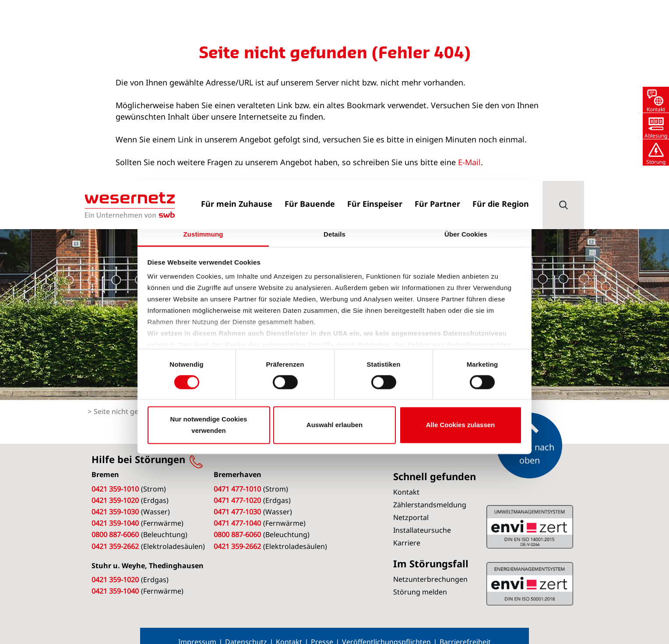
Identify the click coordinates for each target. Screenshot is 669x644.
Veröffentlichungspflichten (386, 629)
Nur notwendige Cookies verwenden (209, 425)
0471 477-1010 (237, 476)
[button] (563, 24)
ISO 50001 (530, 513)
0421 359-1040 (115, 510)
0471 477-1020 (237, 487)
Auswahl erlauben (334, 425)
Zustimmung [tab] (203, 234)
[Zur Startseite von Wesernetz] (130, 24)
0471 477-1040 (237, 510)
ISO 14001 (530, 570)
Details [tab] (334, 234)
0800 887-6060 (115, 521)
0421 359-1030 (115, 499)
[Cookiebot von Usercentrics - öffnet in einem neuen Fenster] (484, 206)
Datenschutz (246, 629)
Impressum (197, 629)
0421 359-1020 (115, 487)
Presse (322, 629)
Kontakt (289, 629)
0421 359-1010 (115, 476)
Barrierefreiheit (465, 629)
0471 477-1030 (237, 499)
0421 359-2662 (115, 533)
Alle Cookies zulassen (461, 425)
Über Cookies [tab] (466, 234)
